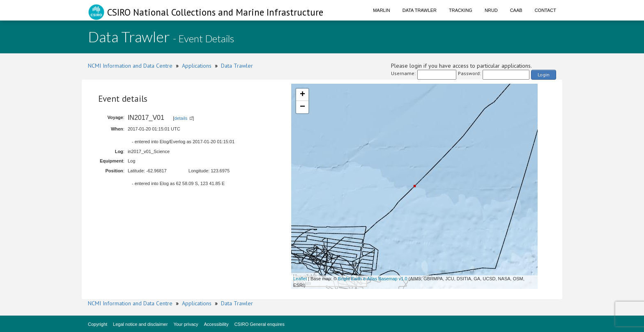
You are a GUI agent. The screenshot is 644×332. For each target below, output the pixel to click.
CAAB (516, 10)
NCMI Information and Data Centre (130, 66)
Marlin (382, 10)
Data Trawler (420, 10)
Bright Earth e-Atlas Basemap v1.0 (373, 279)
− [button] (302, 107)
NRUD (491, 10)
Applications (197, 66)
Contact (545, 10)
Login (544, 74)
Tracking (461, 10)
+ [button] (302, 95)
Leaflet (300, 279)
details (181, 118)
